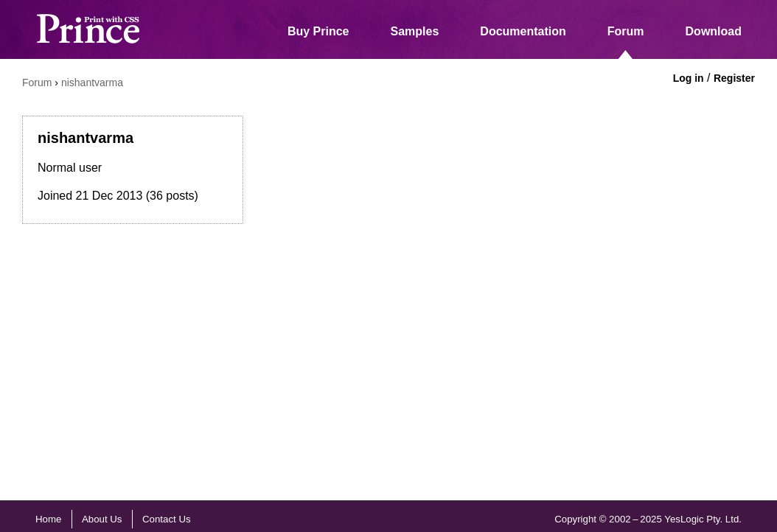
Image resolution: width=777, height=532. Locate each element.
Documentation (523, 31)
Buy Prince (318, 31)
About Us (102, 519)
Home (48, 519)
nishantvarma (92, 83)
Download (714, 31)
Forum (626, 31)
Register (734, 78)
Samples (415, 31)
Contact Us (167, 519)
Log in (689, 78)
